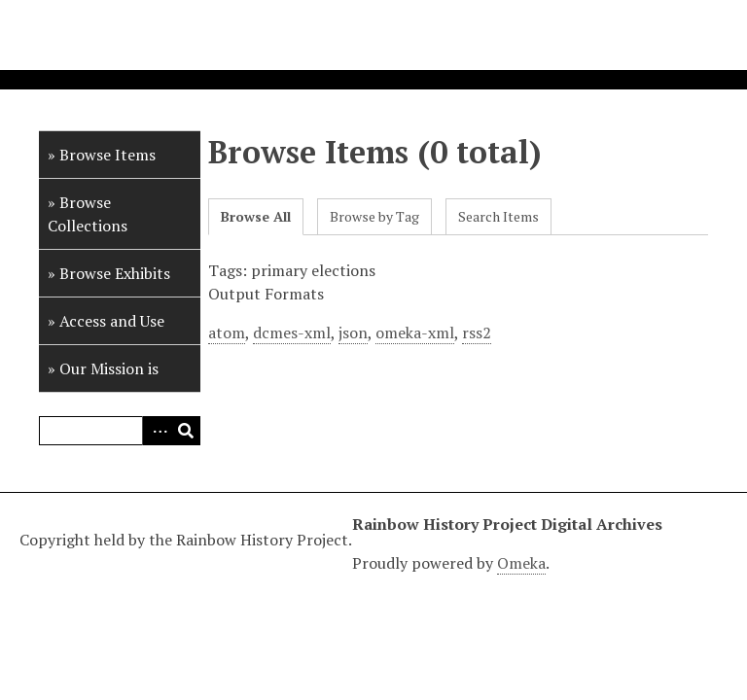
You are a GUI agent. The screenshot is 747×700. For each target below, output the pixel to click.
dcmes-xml (292, 332)
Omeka (521, 563)
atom (227, 332)
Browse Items (107, 155)
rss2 (477, 332)
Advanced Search (157, 431)
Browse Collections (88, 214)
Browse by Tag (374, 216)
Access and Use (112, 321)
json (353, 332)
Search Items (498, 216)
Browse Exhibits (115, 273)
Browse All (256, 216)
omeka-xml (415, 332)
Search (186, 431)
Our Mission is (109, 368)
